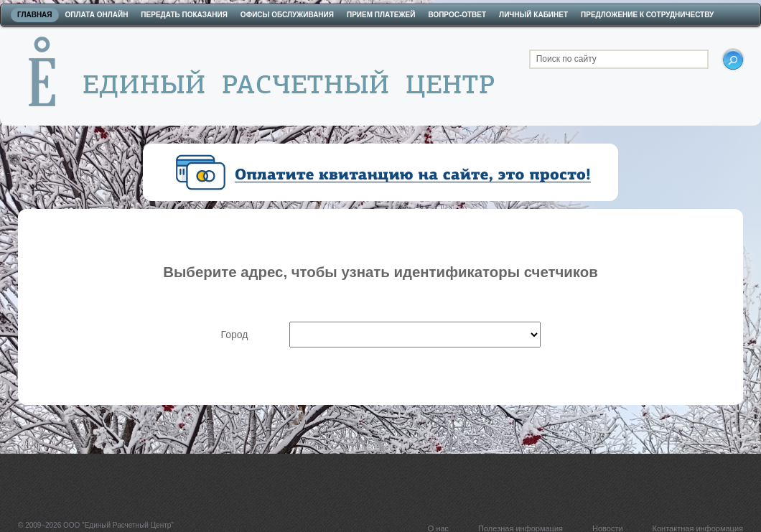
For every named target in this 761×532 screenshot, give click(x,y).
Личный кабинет (533, 15)
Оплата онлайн (97, 15)
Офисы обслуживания (287, 15)
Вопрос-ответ (457, 15)
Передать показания (184, 15)
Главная (35, 15)
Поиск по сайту (566, 59)
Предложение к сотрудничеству (647, 15)
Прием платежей (381, 15)
